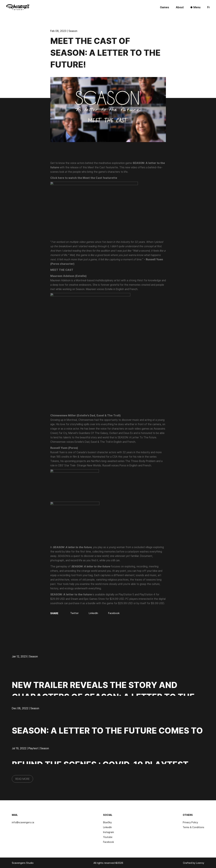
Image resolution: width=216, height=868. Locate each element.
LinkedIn (107, 827)
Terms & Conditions (193, 827)
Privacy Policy (190, 822)
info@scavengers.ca (23, 822)
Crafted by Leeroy (194, 863)
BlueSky (107, 822)
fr (209, 7)
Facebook (109, 842)
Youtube (108, 837)
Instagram (109, 832)
